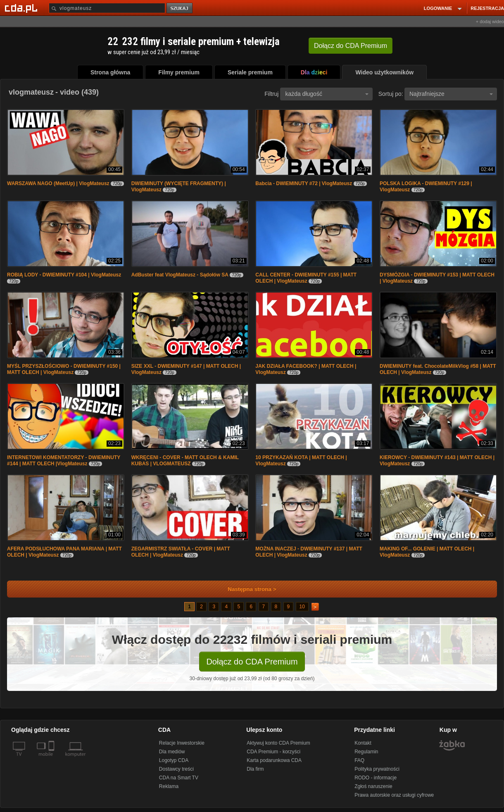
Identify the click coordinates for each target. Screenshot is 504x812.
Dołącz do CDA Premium (252, 662)
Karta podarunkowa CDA (274, 760)
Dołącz (351, 46)
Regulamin (366, 752)
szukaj (180, 8)
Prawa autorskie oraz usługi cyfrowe (394, 795)
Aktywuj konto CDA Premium (278, 743)
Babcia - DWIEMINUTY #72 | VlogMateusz (304, 183)
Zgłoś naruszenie (373, 786)
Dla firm (255, 769)
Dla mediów (172, 752)
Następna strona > (246, 589)
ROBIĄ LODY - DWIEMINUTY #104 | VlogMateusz (64, 275)
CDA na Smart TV (179, 778)
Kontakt (363, 743)
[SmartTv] (52, 759)
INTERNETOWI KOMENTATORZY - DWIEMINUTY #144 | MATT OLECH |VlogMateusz (64, 461)
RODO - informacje (376, 778)
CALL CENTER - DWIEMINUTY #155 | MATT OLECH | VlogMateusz (306, 278)
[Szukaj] (107, 8)
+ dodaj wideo (490, 21)
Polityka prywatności (377, 769)
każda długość (327, 94)
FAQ (359, 760)
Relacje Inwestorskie (182, 743)
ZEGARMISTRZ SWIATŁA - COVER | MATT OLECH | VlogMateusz (181, 552)
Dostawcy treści (176, 769)
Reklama (169, 786)
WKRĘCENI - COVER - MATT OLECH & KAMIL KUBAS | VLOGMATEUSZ (185, 461)
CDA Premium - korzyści (273, 752)
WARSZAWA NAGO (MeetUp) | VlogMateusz (58, 183)
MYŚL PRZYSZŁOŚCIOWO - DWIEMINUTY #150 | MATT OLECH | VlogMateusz (64, 369)
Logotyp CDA (174, 760)
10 (302, 607)
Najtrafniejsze (451, 94)
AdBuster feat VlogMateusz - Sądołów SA (180, 275)
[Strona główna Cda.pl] (22, 8)
